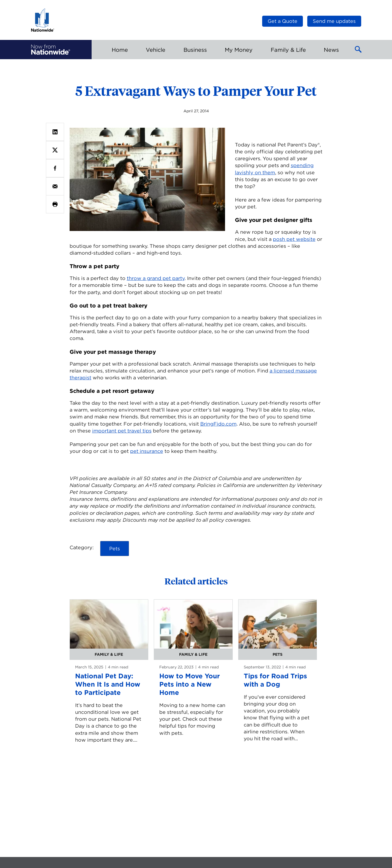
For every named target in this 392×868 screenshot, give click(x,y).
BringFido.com (218, 424)
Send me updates (334, 21)
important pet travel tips (122, 431)
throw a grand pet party (156, 278)
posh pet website (294, 239)
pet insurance (147, 451)
